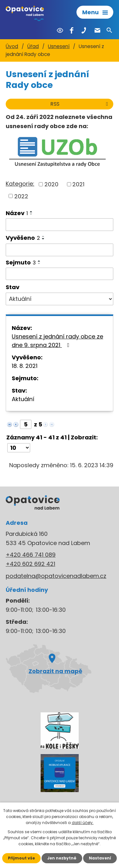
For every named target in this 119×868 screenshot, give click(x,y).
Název (17, 213)
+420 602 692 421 (30, 564)
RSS (80, 104)
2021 (78, 184)
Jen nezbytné (62, 858)
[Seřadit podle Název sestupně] (31, 214)
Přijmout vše (21, 858)
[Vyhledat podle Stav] (60, 299)
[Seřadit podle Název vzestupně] (31, 212)
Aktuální (23, 399)
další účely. (83, 823)
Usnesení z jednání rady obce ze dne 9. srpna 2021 (57, 341)
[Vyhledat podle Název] (60, 225)
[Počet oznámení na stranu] (19, 448)
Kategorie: (20, 184)
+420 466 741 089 (31, 555)
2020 (51, 184)
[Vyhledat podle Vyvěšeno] (60, 250)
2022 (21, 196)
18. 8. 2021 (25, 366)
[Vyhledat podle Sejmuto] (60, 274)
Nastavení (100, 858)
